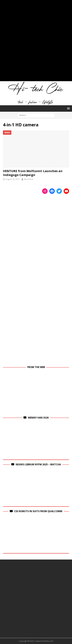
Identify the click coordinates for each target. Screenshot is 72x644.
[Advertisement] (36, 42)
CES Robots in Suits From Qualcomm (38, 511)
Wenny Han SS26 (38, 418)
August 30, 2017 (13, 179)
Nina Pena (29, 179)
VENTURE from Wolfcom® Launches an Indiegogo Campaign (33, 173)
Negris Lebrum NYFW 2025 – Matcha (38, 464)
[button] (68, 108)
